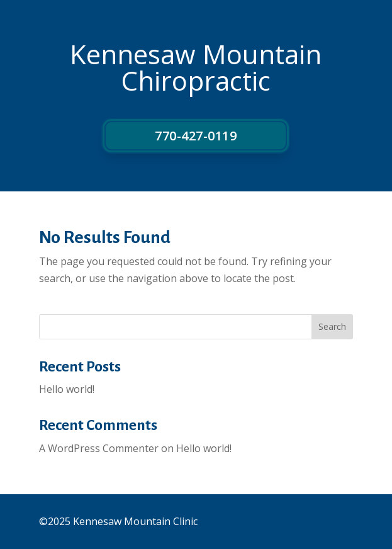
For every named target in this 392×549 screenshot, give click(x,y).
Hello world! (67, 389)
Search (332, 326)
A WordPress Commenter (99, 448)
